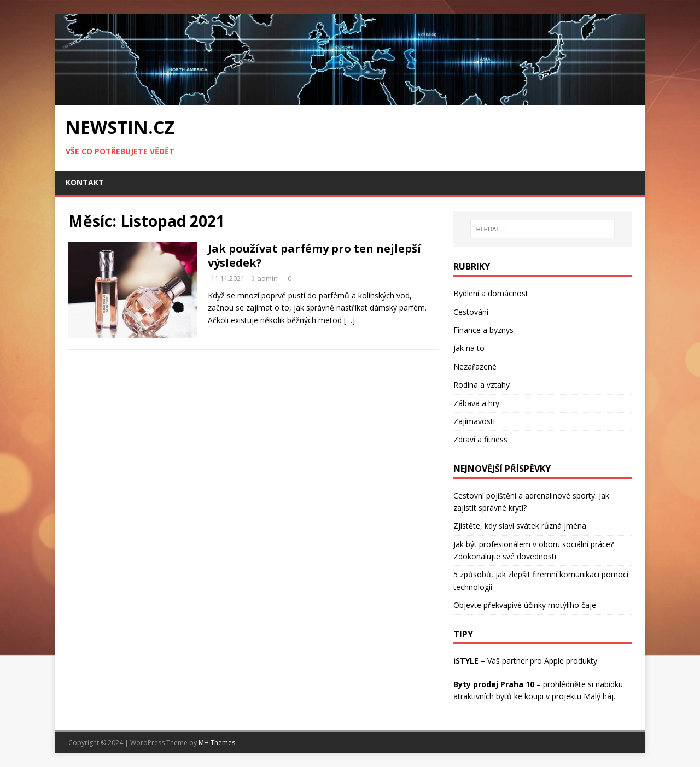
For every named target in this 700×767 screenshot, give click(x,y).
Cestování (471, 312)
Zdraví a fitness (480, 439)
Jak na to (469, 348)
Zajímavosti (474, 421)
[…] (349, 320)
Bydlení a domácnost (491, 293)
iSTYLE (466, 661)
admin (267, 278)
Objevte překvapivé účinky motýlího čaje (525, 605)
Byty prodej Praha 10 (494, 684)
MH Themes (217, 743)
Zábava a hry (476, 403)
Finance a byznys (483, 330)
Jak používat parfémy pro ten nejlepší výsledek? (314, 256)
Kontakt (85, 182)
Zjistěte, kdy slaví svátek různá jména (520, 526)
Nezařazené (475, 367)
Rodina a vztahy (482, 385)
